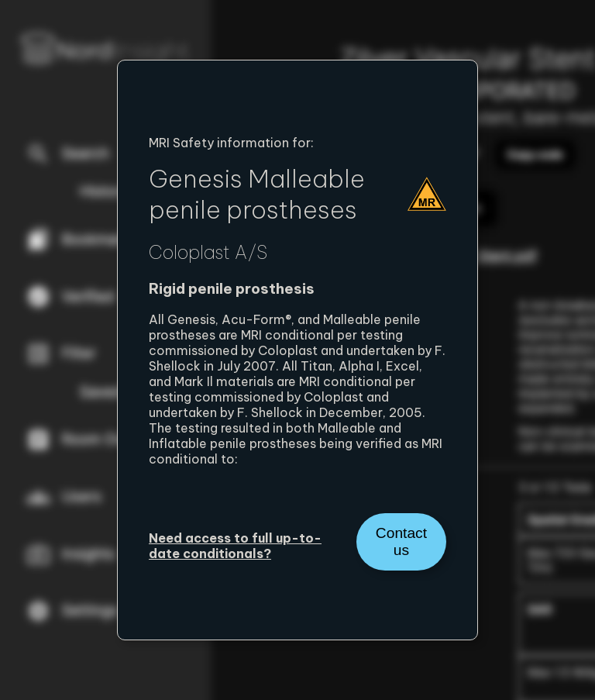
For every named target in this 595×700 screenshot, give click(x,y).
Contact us (401, 541)
